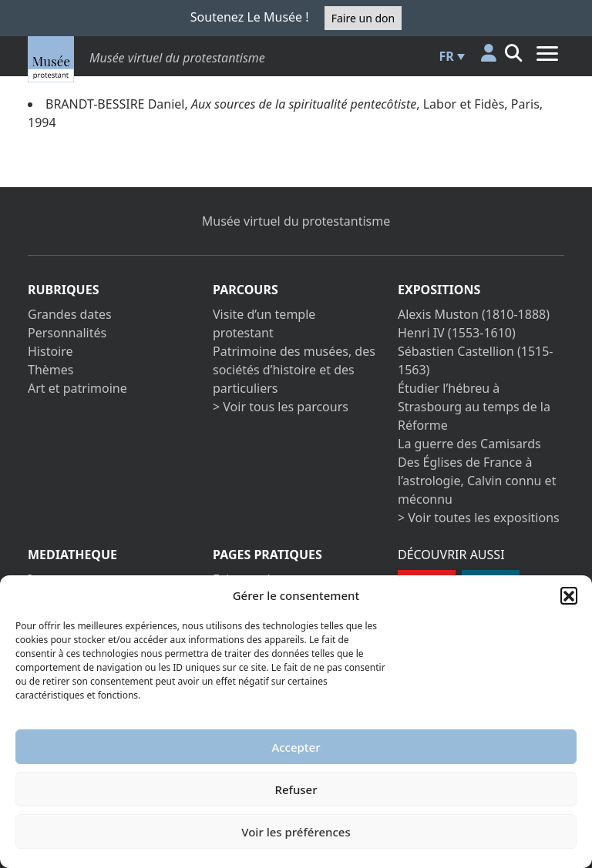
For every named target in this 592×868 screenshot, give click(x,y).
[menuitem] (450, 56)
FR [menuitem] (447, 56)
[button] (569, 595)
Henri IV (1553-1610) (457, 333)
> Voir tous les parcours (281, 407)
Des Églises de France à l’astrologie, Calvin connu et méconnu (477, 481)
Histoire (50, 351)
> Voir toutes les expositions (479, 518)
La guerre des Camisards (469, 444)
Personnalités (67, 333)
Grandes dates (70, 314)
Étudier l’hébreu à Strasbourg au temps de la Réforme (474, 407)
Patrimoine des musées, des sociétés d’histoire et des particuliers (294, 370)
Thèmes (50, 370)
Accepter (296, 747)
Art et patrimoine (77, 388)
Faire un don (363, 18)
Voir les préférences (296, 832)
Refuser (296, 789)
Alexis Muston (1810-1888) (474, 314)
